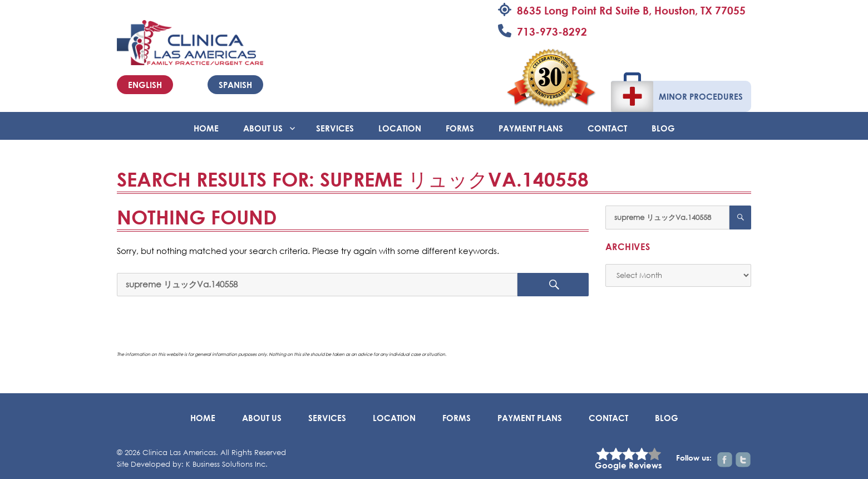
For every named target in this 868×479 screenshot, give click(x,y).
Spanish (235, 85)
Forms (460, 128)
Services (335, 128)
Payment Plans (531, 128)
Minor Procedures (701, 96)
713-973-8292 (552, 31)
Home (206, 128)
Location (400, 128)
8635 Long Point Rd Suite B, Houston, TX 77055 (631, 10)
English (145, 85)
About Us (263, 128)
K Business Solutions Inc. (227, 464)
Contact (607, 128)
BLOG (663, 128)
